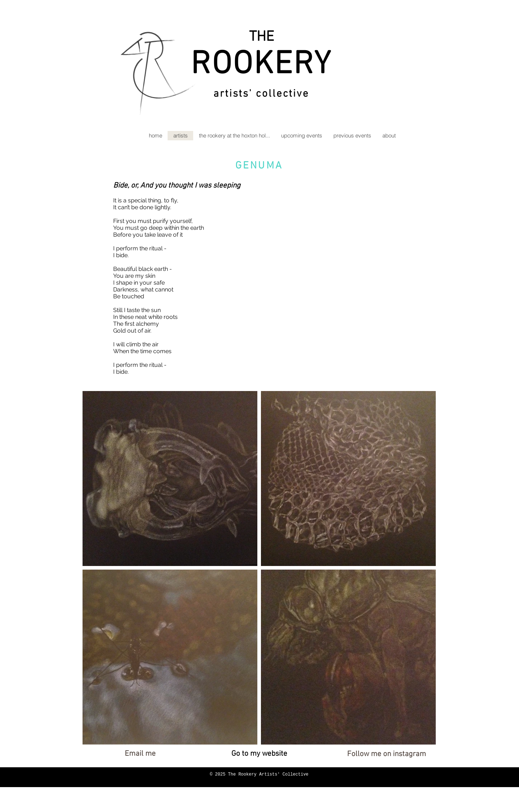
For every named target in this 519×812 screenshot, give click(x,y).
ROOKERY (261, 65)
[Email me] (140, 754)
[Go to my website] (259, 754)
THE (261, 37)
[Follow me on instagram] (387, 754)
